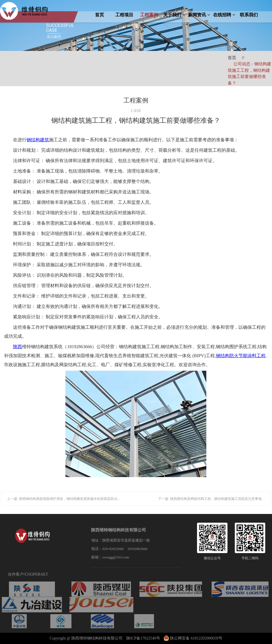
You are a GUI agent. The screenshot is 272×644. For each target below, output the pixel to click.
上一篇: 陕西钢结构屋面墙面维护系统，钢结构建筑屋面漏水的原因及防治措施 (66, 499)
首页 (99, 15)
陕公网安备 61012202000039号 (193, 638)
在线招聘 (224, 15)
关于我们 (174, 15)
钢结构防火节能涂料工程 (241, 356)
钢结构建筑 (38, 140)
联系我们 (249, 15)
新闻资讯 (199, 15)
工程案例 (149, 15)
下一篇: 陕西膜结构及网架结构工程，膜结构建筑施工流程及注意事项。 (212, 499)
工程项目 (124, 15)
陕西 (17, 347)
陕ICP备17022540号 (143, 638)
